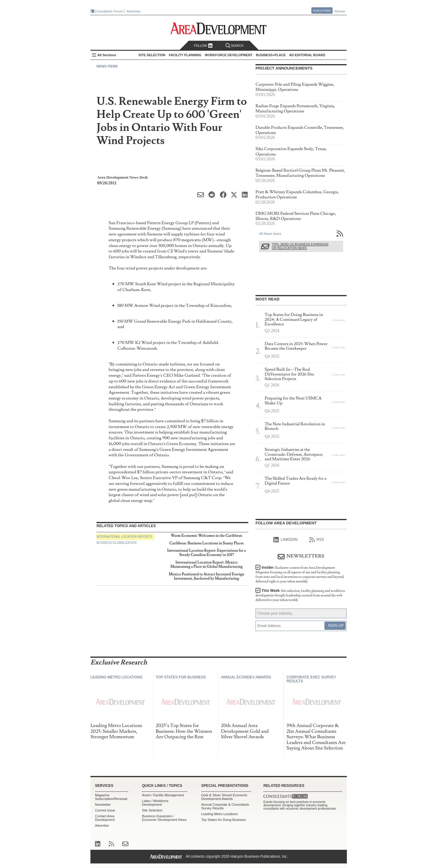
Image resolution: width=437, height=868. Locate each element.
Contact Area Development (105, 818)
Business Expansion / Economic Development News (164, 818)
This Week (300, 595)
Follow (203, 46)
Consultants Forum (109, 11)
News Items (107, 66)
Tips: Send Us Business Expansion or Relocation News (300, 246)
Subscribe (322, 10)
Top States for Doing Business (224, 820)
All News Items (270, 234)
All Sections (107, 55)
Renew (340, 11)
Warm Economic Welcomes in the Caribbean (207, 536)
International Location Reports (124, 537)
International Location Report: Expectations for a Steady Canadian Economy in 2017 (207, 553)
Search (235, 46)
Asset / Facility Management (163, 795)
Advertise (134, 11)
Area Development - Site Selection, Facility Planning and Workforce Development (219, 28)
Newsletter (103, 805)
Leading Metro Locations (219, 814)
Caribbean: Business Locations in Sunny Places (207, 543)
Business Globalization (117, 543)
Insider (300, 575)
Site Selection (152, 810)
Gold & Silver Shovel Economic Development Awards (224, 797)
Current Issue (105, 810)
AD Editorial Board (307, 55)
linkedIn (285, 540)
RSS (317, 540)
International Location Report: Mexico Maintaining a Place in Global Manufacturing (206, 565)
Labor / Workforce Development (155, 803)
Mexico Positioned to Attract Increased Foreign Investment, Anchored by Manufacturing (207, 576)
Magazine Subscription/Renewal (111, 797)
